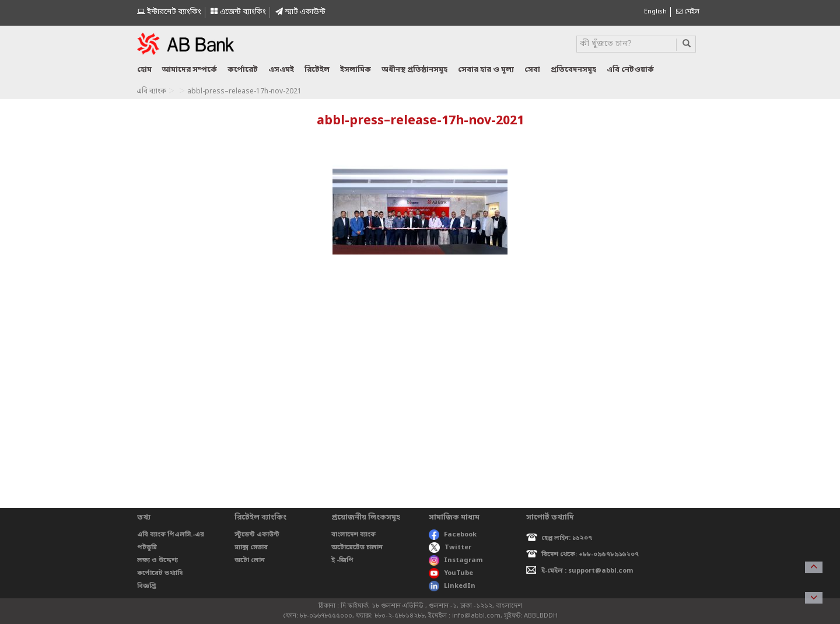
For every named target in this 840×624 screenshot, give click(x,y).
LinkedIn (452, 586)
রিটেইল (317, 70)
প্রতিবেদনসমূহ (573, 70)
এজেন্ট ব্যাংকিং (238, 12)
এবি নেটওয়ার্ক (630, 70)
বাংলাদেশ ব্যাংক (353, 535)
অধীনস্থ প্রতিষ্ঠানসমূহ (414, 70)
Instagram (456, 560)
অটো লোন (250, 560)
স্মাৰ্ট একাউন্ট (300, 12)
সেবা (532, 70)
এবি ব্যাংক (151, 92)
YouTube (451, 573)
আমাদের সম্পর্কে (190, 70)
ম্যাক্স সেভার (251, 548)
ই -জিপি (342, 560)
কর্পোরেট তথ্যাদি (160, 573)
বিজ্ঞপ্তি (147, 586)
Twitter (450, 548)
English (655, 12)
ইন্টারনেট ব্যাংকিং (169, 12)
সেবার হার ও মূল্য (486, 70)
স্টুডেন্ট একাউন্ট (257, 535)
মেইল (688, 12)
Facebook (453, 535)
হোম (144, 70)
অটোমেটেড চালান (357, 548)
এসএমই (281, 70)
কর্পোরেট (243, 70)
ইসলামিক (356, 70)
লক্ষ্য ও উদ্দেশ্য (157, 560)
